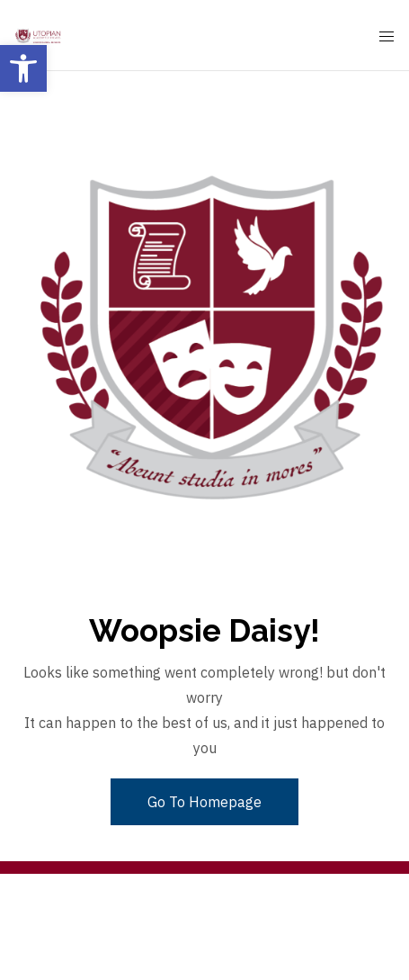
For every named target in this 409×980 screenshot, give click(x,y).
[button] (23, 68)
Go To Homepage (204, 802)
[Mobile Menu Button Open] (387, 37)
